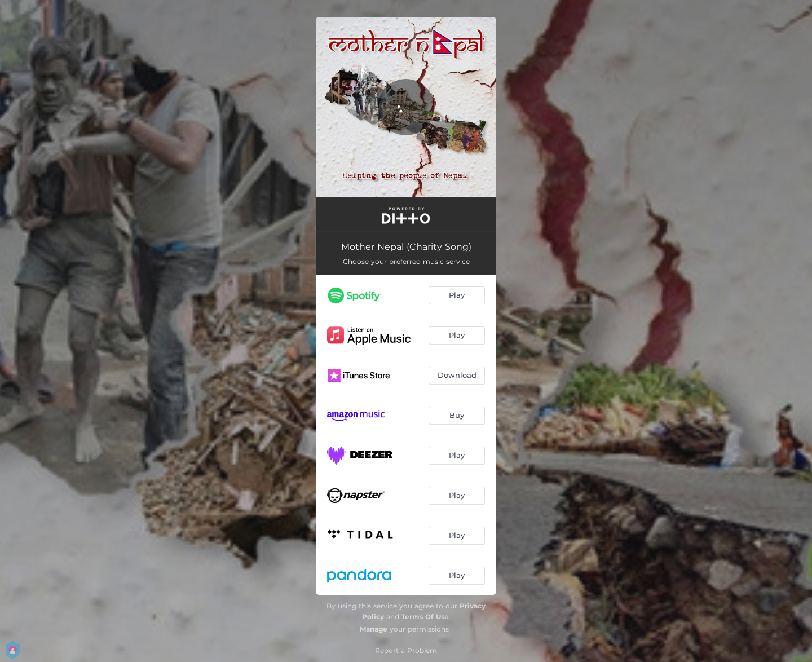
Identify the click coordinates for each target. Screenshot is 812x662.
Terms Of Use (425, 617)
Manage (374, 629)
